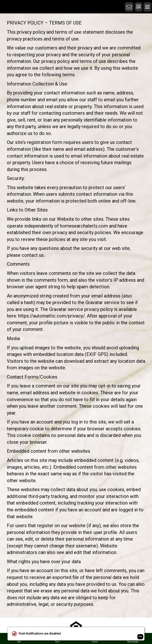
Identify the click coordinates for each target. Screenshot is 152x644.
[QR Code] (138, 7)
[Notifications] (129, 7)
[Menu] (147, 7)
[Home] (122, 3)
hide (140, 637)
